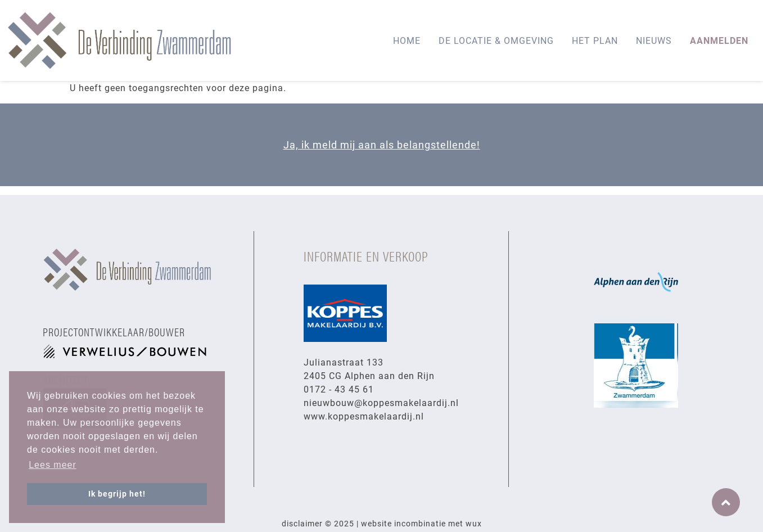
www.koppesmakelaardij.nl (364, 416)
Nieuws (654, 40)
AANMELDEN (719, 40)
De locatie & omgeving (496, 40)
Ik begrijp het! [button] (117, 493)
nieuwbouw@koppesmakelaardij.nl (381, 402)
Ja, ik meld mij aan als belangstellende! (382, 145)
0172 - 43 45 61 (339, 389)
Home (407, 40)
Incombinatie (420, 523)
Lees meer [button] (53, 465)
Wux (474, 523)
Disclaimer (302, 523)
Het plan (595, 40)
